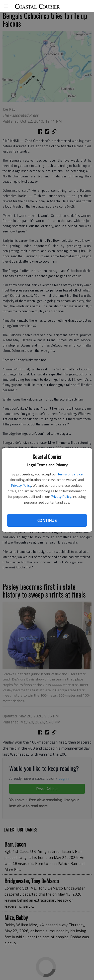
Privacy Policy (21, 485)
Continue (47, 520)
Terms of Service (70, 474)
